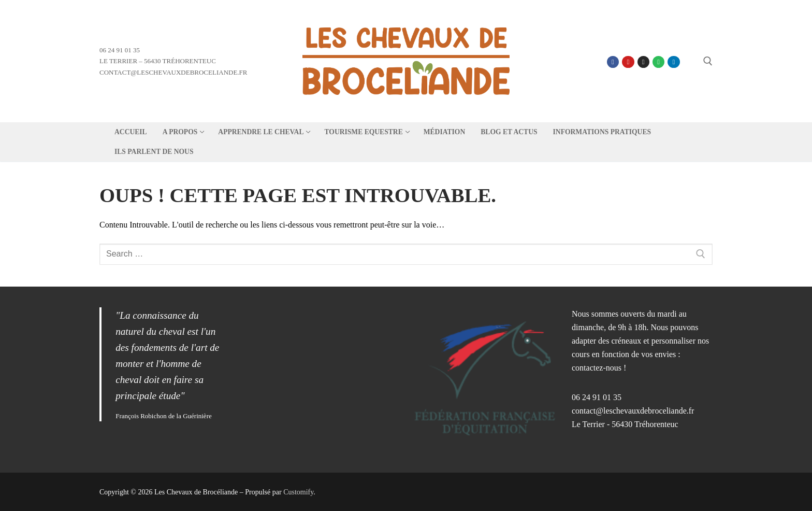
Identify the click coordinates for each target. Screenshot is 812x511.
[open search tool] (708, 61)
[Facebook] (613, 62)
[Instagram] (643, 62)
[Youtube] (628, 62)
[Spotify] (658, 62)
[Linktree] (689, 62)
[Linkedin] (673, 62)
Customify (298, 492)
